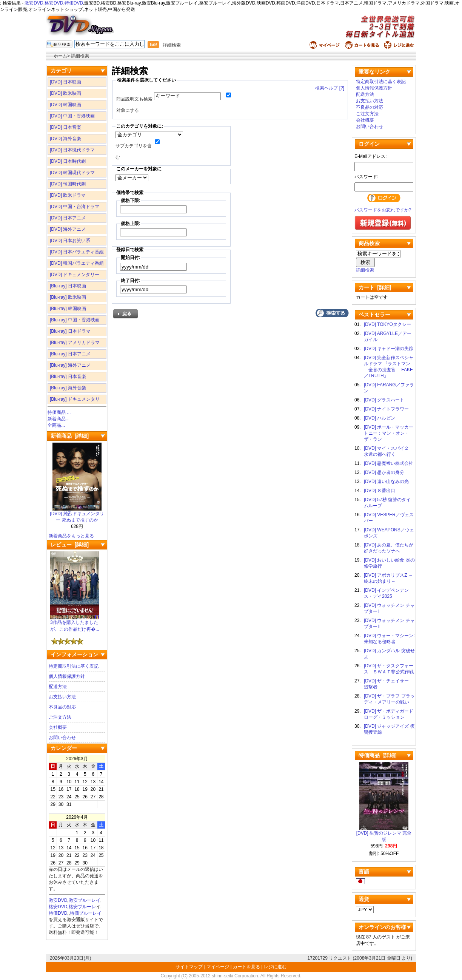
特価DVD (74, 3)
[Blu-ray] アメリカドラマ (75, 343)
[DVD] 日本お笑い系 (70, 241)
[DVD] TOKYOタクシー (387, 324)
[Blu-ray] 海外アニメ (70, 365)
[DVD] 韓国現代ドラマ (72, 173)
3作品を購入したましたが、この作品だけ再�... (75, 623)
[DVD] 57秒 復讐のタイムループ (387, 503)
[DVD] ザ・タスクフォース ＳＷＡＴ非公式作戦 (389, 669)
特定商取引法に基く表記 (74, 666)
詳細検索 (172, 45)
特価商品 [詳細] (378, 755)
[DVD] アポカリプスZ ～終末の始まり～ (388, 578)
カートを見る (246, 967)
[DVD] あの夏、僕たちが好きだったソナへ (389, 548)
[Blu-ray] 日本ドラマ (70, 331)
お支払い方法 (62, 697)
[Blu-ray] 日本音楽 (68, 377)
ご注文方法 (60, 717)
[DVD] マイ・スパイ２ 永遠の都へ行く (389, 451)
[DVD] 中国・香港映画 (72, 116)
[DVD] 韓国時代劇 (68, 184)
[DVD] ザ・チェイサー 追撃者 (389, 684)
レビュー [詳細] (70, 545)
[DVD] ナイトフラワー (386, 409)
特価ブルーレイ (86, 913)
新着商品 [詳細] (70, 436)
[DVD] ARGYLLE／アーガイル (388, 336)
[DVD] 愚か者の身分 (384, 472)
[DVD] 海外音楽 (65, 139)
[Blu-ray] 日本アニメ (70, 354)
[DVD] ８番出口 (380, 491)
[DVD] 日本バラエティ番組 (77, 252)
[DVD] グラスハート (384, 400)
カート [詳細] (375, 287)
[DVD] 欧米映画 (65, 93)
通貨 (364, 899)
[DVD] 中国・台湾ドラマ (75, 207)
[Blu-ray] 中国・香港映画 (75, 320)
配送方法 (58, 687)
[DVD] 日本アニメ (68, 218)
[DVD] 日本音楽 (65, 127)
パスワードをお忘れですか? (383, 210)
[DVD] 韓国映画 (65, 105)
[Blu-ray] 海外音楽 (68, 388)
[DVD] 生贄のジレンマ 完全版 (384, 834)
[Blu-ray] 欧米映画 (68, 297)
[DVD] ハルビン (380, 418)
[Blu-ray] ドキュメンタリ (75, 399)
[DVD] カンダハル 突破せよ (389, 654)
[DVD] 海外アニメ (68, 229)
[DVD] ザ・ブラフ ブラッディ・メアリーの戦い (389, 699)
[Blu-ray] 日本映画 (68, 286)
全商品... (56, 425)
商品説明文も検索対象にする (134, 105)
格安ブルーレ (82, 907)
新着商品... (59, 419)
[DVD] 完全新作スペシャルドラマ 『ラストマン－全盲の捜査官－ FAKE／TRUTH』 (389, 367)
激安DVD (34, 3)
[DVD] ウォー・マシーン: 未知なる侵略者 (389, 639)
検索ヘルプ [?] (330, 88)
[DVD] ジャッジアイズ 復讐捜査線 (389, 729)
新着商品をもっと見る (71, 536)
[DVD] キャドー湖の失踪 (389, 349)
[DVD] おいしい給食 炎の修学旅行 (389, 563)
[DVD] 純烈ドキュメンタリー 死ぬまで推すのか (77, 515)
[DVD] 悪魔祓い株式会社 (389, 463)
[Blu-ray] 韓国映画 (68, 309)
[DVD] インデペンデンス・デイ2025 (386, 593)
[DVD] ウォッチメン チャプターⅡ (389, 623)
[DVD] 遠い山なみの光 (386, 482)
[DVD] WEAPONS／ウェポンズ (389, 533)
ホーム (60, 56)
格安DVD (54, 3)
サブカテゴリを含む (134, 151)
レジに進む (275, 967)
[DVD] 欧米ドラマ (68, 195)
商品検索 (369, 243)
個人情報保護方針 (67, 676)
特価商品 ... (59, 412)
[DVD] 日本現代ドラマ (72, 150)
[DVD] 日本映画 (65, 82)
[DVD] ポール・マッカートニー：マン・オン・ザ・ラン (389, 433)
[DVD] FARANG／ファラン (389, 388)
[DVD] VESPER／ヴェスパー (389, 518)
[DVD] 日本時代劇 (68, 161)
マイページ (218, 967)
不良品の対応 (62, 707)
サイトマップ (190, 967)
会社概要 (58, 727)
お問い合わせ (62, 738)
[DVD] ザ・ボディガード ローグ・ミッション (389, 714)
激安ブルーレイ (85, 900)
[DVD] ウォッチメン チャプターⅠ (389, 608)
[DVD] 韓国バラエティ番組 (77, 263)
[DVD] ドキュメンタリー (75, 275)
